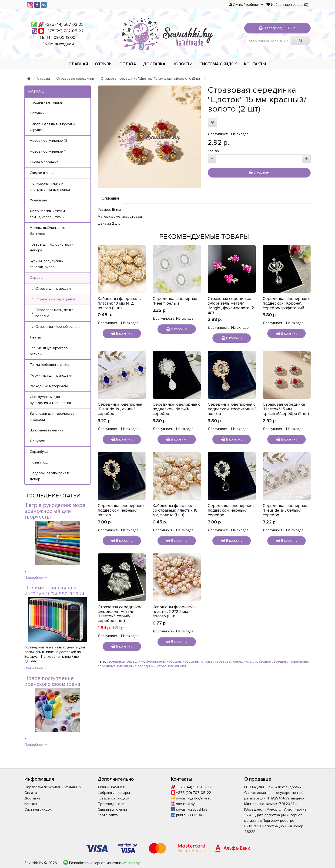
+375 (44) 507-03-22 (64, 24)
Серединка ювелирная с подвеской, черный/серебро (232, 510)
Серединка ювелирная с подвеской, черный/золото (122, 510)
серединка (116, 661)
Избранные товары (114, 793)
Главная (79, 64)
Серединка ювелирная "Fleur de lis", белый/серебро (285, 510)
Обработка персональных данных (53, 787)
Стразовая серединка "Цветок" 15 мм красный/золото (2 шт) (151, 79)
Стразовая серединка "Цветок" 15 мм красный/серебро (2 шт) (286, 409)
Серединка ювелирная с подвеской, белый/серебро (176, 409)
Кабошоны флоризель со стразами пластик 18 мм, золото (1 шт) (175, 510)
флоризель (155, 661)
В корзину (259, 172)
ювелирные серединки (136, 666)
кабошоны (191, 661)
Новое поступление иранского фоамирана (52, 681)
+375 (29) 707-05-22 (64, 31)
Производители (111, 804)
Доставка (154, 64)
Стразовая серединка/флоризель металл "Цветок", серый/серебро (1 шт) (119, 614)
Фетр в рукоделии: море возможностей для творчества (55, 511)
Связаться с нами (112, 809)
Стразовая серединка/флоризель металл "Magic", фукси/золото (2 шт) (231, 305)
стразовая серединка (233, 661)
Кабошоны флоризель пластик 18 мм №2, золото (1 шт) (119, 303)
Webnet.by (131, 863)
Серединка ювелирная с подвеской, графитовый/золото (232, 409)
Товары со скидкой (114, 798)
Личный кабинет (111, 787)
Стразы (43, 79)
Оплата (128, 64)
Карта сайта (108, 815)
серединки (135, 661)
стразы (207, 661)
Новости (182, 64)
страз (162, 666)
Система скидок (218, 64)
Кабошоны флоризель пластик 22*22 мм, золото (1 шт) (174, 612)
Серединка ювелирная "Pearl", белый (175, 301)
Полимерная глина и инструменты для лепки (54, 591)
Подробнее (36, 578)
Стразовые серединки (75, 79)
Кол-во (213, 151)
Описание (110, 198)
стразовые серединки (271, 661)
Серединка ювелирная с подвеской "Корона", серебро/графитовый (286, 303)
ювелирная (177, 666)
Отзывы (104, 64)
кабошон (174, 661)
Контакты (255, 64)
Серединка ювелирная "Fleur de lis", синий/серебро (120, 409)
